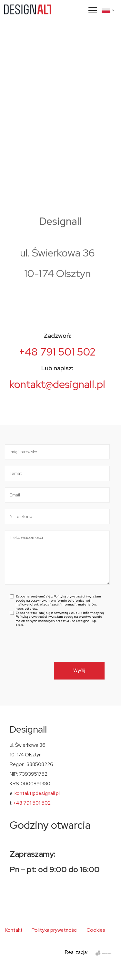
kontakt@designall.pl (57, 384)
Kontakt (14, 930)
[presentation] (59, 649)
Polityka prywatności (55, 930)
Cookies (96, 930)
